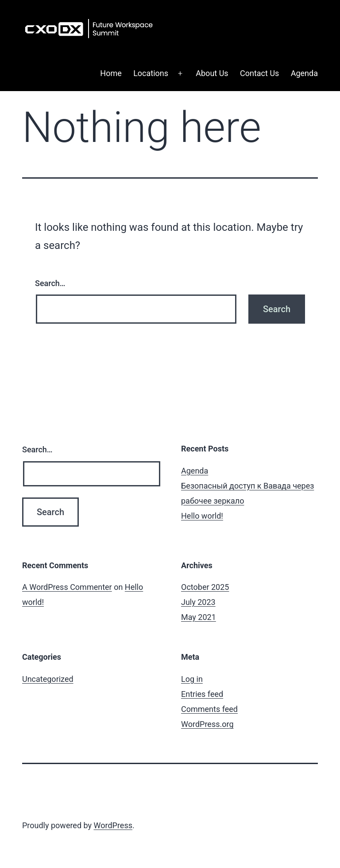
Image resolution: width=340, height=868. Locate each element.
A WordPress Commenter (67, 587)
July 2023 (198, 602)
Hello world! (202, 516)
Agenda (304, 73)
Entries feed (202, 694)
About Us (212, 73)
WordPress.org (207, 724)
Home (111, 73)
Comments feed (209, 709)
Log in (192, 679)
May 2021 (199, 617)
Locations (151, 73)
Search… (50, 283)
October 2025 (205, 587)
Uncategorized (48, 679)
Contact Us (259, 73)
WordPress (113, 825)
